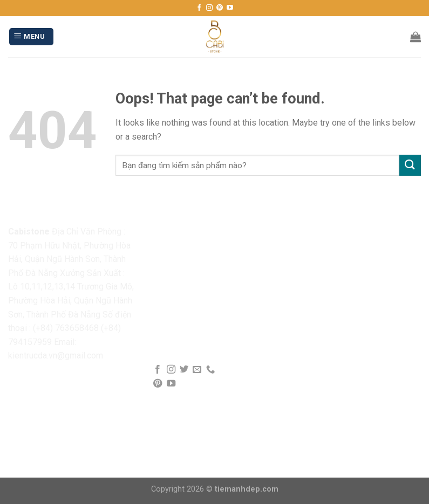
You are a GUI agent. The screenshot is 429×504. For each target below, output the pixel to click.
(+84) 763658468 (66, 328)
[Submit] (410, 165)
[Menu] (31, 37)
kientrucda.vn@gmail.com (56, 355)
